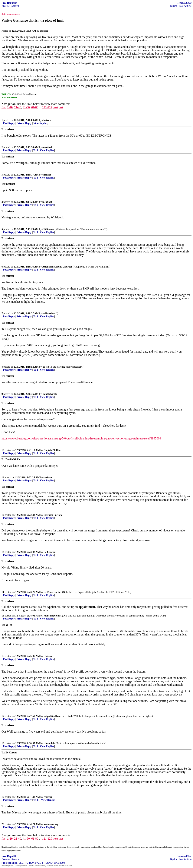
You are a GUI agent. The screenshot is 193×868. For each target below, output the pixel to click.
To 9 (36, 481)
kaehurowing (51, 824)
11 (3, 478)
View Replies (40, 123)
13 (3, 552)
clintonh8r (49, 743)
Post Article (185, 6)
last (61, 107)
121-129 (47, 107)
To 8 (36, 659)
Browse (6, 6)
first (4, 107)
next (55, 107)
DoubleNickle (50, 394)
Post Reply (9, 123)
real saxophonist (53, 616)
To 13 (36, 800)
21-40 (18, 107)
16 (3, 656)
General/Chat (184, 3)
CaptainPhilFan (52, 450)
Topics (173, 6)
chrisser (47, 120)
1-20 (10, 107)
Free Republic (9, 3)
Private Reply (24, 123)
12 (3, 515)
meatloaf (47, 147)
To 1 (36, 150)
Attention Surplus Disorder (57, 267)
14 (3, 592)
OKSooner (48, 229)
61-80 (35, 107)
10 (3, 450)
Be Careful (50, 552)
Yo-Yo (46, 367)
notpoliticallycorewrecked (58, 716)
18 (3, 743)
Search (15, 6)
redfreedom (49, 314)
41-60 (26, 107)
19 (3, 797)
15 (3, 616)
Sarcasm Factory (53, 515)
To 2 (36, 205)
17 (3, 716)
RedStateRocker (53, 592)
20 (3, 824)
